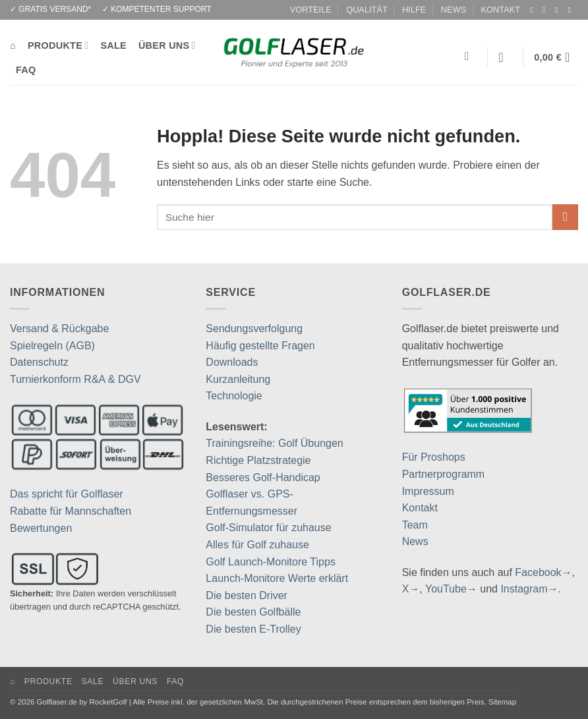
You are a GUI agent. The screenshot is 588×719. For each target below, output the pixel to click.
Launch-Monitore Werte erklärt (277, 578)
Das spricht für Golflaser (67, 494)
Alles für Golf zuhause (257, 545)
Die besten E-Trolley (253, 629)
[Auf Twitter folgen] (559, 10)
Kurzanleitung (238, 379)
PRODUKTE (58, 45)
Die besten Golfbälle (253, 612)
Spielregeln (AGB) (52, 346)
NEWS (454, 10)
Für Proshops (434, 457)
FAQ (26, 70)
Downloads (232, 362)
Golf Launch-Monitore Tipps (271, 562)
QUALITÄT (367, 10)
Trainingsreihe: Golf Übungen (274, 443)
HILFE (414, 10)
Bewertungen (41, 528)
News (415, 541)
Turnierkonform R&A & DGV (75, 379)
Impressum (428, 491)
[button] (505, 57)
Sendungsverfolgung (254, 329)
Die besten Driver (247, 595)
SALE (113, 45)
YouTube (446, 589)
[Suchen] (470, 57)
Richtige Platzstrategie (258, 460)
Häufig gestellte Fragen (260, 346)
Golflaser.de (57, 702)
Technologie (234, 396)
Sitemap (502, 702)
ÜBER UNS (167, 45)
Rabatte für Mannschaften (71, 511)
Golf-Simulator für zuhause (268, 528)
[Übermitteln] (565, 217)
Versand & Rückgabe (59, 329)
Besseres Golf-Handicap (263, 477)
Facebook (538, 572)
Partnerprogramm (443, 474)
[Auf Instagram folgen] (546, 10)
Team (415, 525)
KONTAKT (501, 10)
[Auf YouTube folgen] (572, 10)
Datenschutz (39, 362)
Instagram (524, 589)
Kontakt (420, 508)
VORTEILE (311, 10)
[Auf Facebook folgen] (534, 10)
